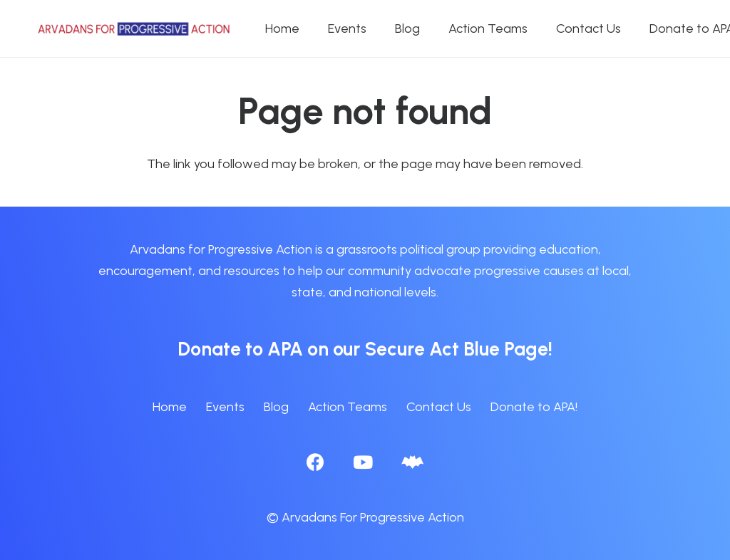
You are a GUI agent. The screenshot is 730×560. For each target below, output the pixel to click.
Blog (276, 407)
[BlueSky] (412, 462)
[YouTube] (363, 462)
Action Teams (348, 407)
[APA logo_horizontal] (135, 29)
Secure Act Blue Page (457, 349)
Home (170, 407)
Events (225, 407)
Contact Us (439, 407)
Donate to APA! (534, 407)
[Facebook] (315, 462)
